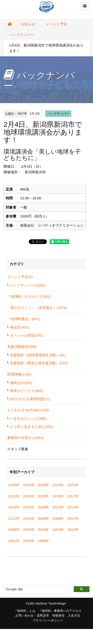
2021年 (14, 496)
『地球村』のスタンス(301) (29, 297)
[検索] (36, 589)
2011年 (14, 518)
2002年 (73, 530)
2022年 (73, 485)
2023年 (58, 485)
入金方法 (74, 615)
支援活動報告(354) (22, 347)
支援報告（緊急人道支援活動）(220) (39, 363)
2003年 (58, 530)
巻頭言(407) (19, 327)
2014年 (43, 507)
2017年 (73, 496)
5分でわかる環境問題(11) (30, 399)
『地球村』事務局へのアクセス (60, 611)
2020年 (29, 496)
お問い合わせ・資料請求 (32, 615)
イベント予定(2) (20, 277)
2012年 (73, 507)
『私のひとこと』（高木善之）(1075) (37, 308)
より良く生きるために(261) (32, 427)
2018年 (58, 496)
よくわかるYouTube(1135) (28, 410)
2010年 (29, 518)
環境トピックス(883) (26, 391)
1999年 (43, 541)
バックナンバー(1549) (27, 285)
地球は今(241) (21, 383)
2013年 (58, 507)
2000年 (29, 541)
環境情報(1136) (19, 374)
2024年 (43, 485)
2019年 (43, 496)
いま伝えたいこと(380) (28, 418)
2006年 (14, 530)
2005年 (29, 530)
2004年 (43, 530)
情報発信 (58, 615)
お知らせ (28, 24)
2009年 (43, 518)
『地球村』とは (25, 611)
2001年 (14, 541)
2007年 (73, 518)
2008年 (58, 518)
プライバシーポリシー (48, 620)
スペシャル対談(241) (26, 335)
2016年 (14, 507)
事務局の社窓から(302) (25, 438)
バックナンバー (22, 35)
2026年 (14, 485)
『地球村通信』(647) (24, 319)
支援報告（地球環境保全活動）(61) (38, 355)
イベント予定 (57, 24)
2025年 (29, 485)
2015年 (29, 507)
